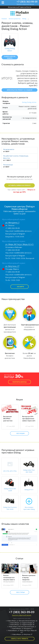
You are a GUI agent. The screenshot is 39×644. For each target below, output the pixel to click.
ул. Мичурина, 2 (12, 223)
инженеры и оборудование (30, 327)
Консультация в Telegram (15, 234)
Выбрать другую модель (10, 57)
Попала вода (8, 165)
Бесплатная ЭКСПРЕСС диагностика (8, 419)
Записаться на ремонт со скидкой (19, 90)
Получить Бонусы (19, 382)
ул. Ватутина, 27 (12, 266)
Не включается (9, 149)
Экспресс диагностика (10, 356)
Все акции (19, 433)
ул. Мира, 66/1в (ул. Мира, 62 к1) (19, 244)
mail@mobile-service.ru (23, 231)
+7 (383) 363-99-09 (27, 2)
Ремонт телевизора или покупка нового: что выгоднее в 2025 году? (9, 580)
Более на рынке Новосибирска (29, 356)
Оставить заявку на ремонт (19, 185)
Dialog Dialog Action (29, 102)
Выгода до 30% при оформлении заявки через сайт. (29, 419)
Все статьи (19, 592)
